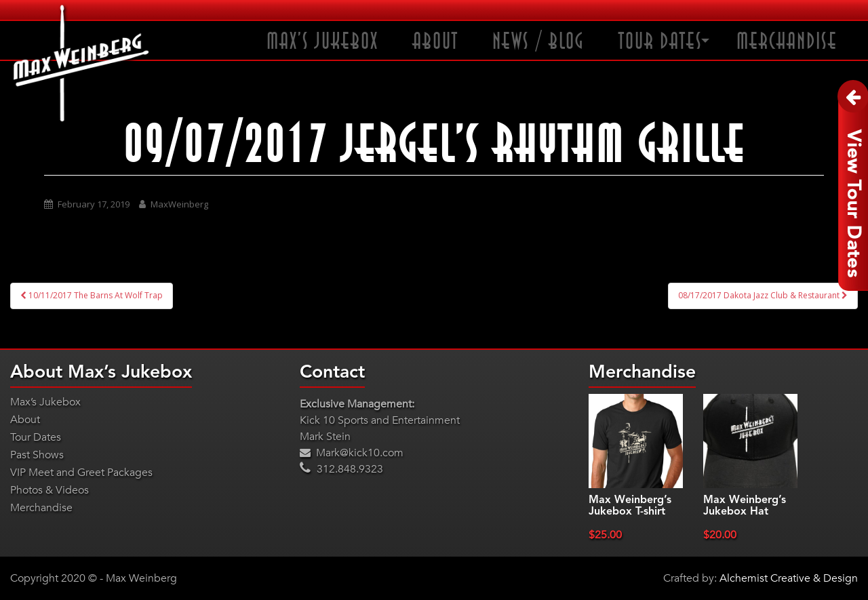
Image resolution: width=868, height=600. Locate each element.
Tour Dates (660, 42)
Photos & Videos (50, 490)
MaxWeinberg (179, 204)
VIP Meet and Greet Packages (81, 473)
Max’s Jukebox (322, 42)
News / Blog (538, 42)
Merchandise (787, 42)
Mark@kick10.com (352, 453)
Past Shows (37, 455)
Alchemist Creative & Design (789, 578)
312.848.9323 (341, 469)
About (435, 42)
